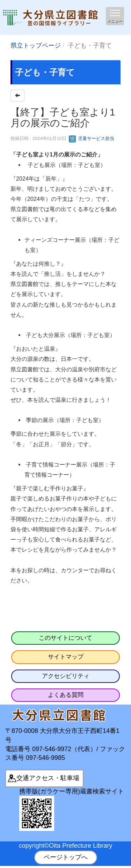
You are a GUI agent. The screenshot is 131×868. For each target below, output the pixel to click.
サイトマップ (66, 657)
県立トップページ (36, 45)
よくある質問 (66, 695)
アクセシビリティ (66, 676)
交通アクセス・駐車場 (48, 778)
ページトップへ (66, 857)
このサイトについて (65, 638)
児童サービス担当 (92, 138)
